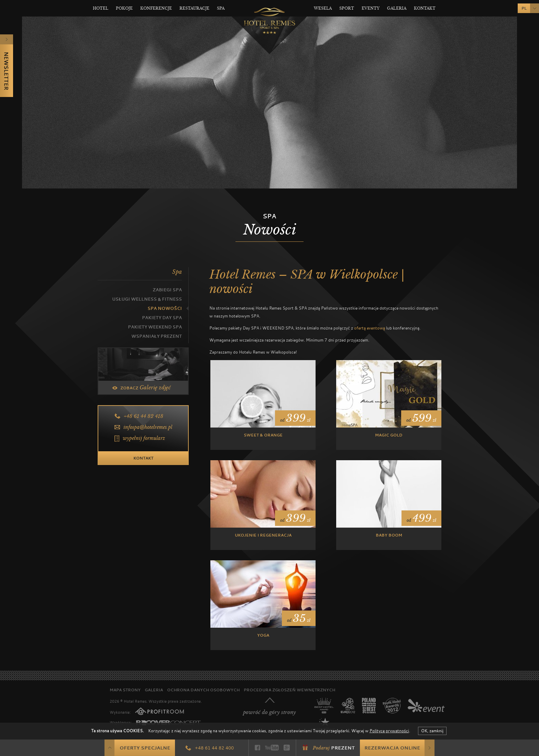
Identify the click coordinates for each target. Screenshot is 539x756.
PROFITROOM (159, 711)
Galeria (397, 8)
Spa (221, 8)
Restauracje (194, 8)
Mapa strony (125, 690)
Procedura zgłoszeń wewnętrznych (289, 690)
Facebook (257, 748)
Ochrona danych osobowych (203, 690)
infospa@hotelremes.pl (148, 427)
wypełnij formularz (144, 438)
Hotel (101, 8)
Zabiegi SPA (167, 290)
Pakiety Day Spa (162, 318)
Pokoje (124, 8)
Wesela (323, 8)
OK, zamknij (432, 731)
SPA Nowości (165, 308)
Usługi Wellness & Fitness (147, 299)
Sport (347, 8)
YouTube (272, 748)
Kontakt (425, 8)
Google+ (287, 748)
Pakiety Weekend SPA (155, 327)
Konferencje (156, 8)
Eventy (371, 8)
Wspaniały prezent (157, 336)
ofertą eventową (370, 328)
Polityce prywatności (389, 731)
